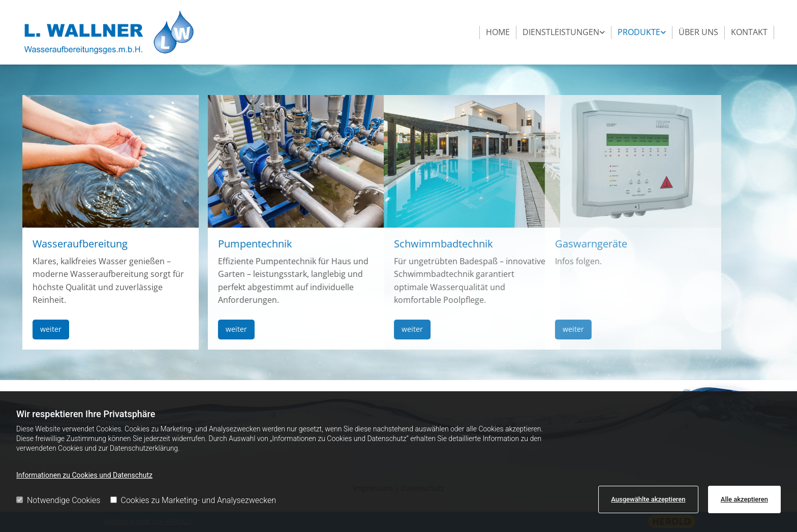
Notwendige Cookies (58, 500)
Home (498, 32)
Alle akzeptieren (744, 499)
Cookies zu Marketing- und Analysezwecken (193, 500)
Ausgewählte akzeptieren (648, 499)
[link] (564, 33)
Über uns (698, 32)
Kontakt (749, 32)
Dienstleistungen (561, 32)
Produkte (639, 32)
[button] (33, 330)
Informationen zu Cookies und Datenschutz (84, 475)
